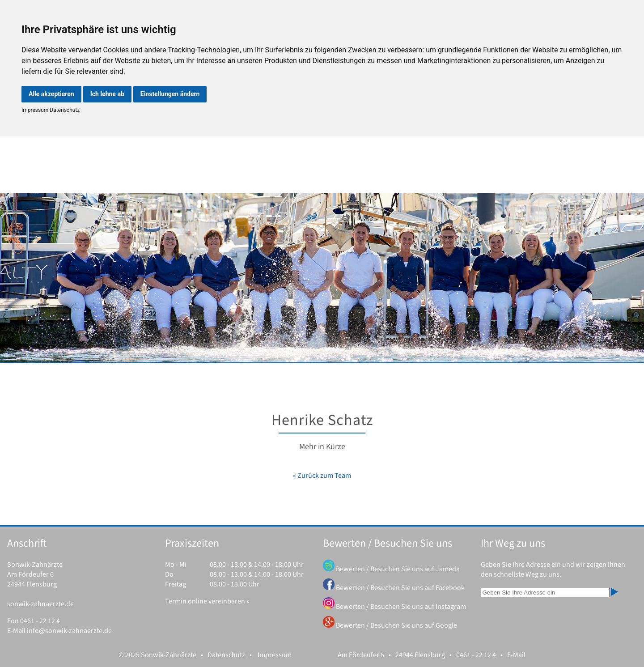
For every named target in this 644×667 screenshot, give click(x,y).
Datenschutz (64, 110)
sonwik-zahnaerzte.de (40, 604)
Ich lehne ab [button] (107, 94)
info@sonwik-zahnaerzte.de (69, 631)
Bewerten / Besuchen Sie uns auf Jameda (398, 569)
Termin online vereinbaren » (207, 601)
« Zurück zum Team (322, 476)
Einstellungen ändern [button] (170, 94)
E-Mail (516, 655)
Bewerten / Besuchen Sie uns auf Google (396, 625)
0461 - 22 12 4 (40, 621)
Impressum (35, 110)
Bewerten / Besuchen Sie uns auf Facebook (400, 588)
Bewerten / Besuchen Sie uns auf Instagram (401, 607)
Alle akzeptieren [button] (51, 94)
